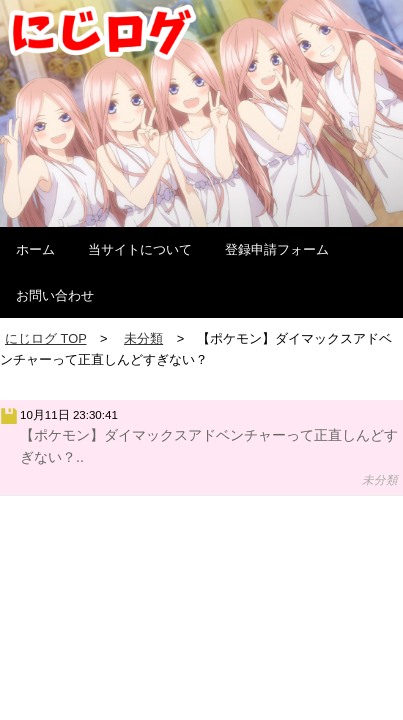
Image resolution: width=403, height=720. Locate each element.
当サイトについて (140, 249)
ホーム (35, 249)
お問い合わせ (55, 295)
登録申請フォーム (277, 249)
